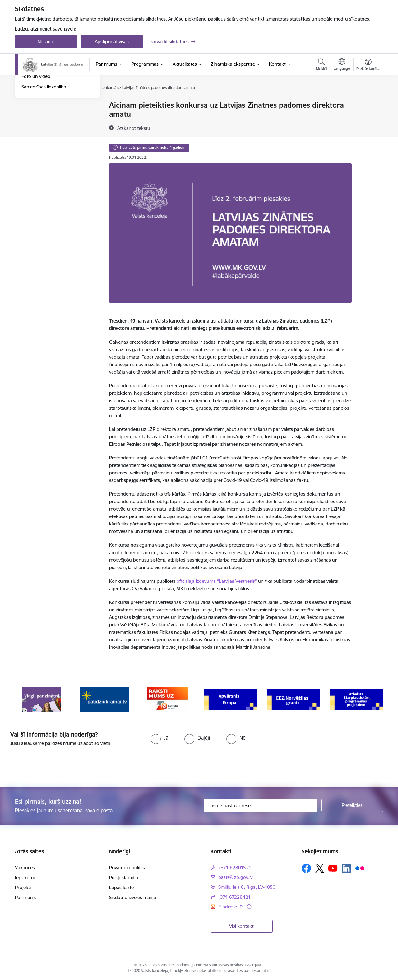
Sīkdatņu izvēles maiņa (133, 897)
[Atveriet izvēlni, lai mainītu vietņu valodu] (342, 65)
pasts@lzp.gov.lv (235, 877)
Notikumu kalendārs (43, 106)
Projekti (23, 887)
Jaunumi (30, 116)
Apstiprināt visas (112, 42)
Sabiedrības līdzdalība (44, 154)
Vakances (25, 867)
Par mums (26, 897)
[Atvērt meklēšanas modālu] (322, 65)
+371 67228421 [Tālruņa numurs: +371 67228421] (234, 897)
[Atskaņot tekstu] (134, 128)
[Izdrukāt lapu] (368, 103)
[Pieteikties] (352, 805)
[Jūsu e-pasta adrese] (260, 805)
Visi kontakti (242, 926)
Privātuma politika (128, 867)
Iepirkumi (25, 877)
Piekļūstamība (124, 877)
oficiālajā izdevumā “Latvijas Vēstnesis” (217, 581)
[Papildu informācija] (249, 907)
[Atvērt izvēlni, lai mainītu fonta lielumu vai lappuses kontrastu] (368, 65)
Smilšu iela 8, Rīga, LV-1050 (247, 887)
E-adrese (228, 907)
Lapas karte (121, 887)
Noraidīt (46, 42)
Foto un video (36, 143)
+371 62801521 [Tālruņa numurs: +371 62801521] (235, 867)
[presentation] (52, 764)
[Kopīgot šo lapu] (368, 118)
